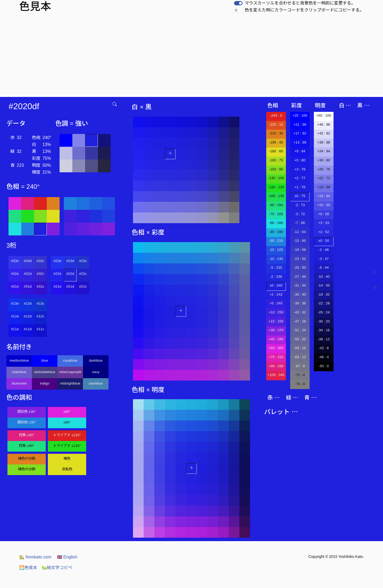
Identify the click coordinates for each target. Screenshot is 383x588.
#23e (57, 261)
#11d (28, 329)
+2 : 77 (300, 178)
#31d (28, 286)
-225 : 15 (276, 124)
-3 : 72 (300, 214)
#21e (57, 286)
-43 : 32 (300, 312)
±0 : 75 (300, 196)
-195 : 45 (276, 142)
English (67, 557)
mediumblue (19, 360)
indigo (45, 383)
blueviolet (19, 383)
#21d (70, 286)
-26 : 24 (324, 312)
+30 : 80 (324, 160)
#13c (41, 303)
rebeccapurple (70, 372)
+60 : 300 (276, 348)
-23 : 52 (300, 259)
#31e (15, 286)
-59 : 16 (300, 348)
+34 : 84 (324, 151)
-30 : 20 (324, 321)
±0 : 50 (324, 241)
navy (96, 372)
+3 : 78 (300, 169)
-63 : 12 (300, 357)
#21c (83, 286)
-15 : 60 (300, 241)
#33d (28, 261)
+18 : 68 (324, 187)
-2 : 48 (324, 250)
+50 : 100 (324, 115)
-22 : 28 (324, 303)
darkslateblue (45, 372)
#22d (70, 274)
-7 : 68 (300, 223)
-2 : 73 (300, 205)
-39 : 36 (300, 303)
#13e (15, 303)
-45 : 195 (276, 232)
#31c (41, 286)
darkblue (96, 360)
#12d (28, 316)
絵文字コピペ (57, 568)
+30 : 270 (276, 330)
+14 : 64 (324, 196)
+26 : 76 (324, 169)
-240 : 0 (276, 115)
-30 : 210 (276, 241)
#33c (41, 261)
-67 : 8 (300, 366)
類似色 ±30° (27, 412)
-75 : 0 (300, 384)
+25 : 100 (300, 115)
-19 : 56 (300, 250)
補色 (67, 458)
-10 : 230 (276, 259)
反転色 (67, 469)
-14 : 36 (324, 285)
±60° (67, 412)
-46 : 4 (324, 357)
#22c (83, 274)
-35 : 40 (300, 294)
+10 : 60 (324, 205)
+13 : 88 (300, 142)
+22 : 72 (324, 178)
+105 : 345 (276, 375)
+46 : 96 (324, 124)
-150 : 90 (276, 169)
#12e (15, 316)
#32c (41, 274)
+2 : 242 (276, 294)
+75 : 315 (276, 357)
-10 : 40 (324, 277)
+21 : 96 (300, 124)
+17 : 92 (300, 133)
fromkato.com (35, 557)
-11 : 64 (300, 232)
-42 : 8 (324, 348)
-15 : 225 (276, 250)
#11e (15, 329)
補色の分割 (27, 458)
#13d (28, 303)
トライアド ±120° (67, 435)
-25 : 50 (300, 268)
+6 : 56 (324, 214)
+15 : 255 (276, 321)
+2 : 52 (324, 232)
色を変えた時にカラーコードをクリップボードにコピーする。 (304, 10)
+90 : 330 (276, 366)
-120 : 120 (276, 187)
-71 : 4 (300, 375)
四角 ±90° (26, 435)
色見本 (28, 568)
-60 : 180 (276, 223)
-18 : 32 (324, 294)
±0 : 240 (276, 285)
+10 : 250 (276, 312)
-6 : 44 (324, 268)
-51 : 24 (300, 330)
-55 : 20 (300, 339)
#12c (41, 316)
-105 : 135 (276, 196)
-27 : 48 (300, 277)
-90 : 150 (276, 205)
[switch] (238, 3)
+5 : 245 (276, 303)
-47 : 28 (300, 321)
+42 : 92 (324, 133)
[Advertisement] (191, 57)
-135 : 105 (276, 178)
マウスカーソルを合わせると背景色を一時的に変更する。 (300, 3)
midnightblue (70, 383)
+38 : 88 (324, 142)
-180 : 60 (276, 151)
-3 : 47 (324, 259)
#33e (15, 261)
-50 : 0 (324, 366)
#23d (70, 261)
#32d (28, 274)
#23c (83, 261)
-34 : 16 (324, 330)
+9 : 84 (300, 151)
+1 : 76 (300, 187)
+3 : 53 (324, 223)
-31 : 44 (300, 285)
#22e (57, 274)
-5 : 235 (276, 268)
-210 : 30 (276, 133)
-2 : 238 (276, 277)
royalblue (70, 360)
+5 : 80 (300, 160)
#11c (41, 329)
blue (45, 360)
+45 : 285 (276, 339)
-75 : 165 (276, 214)
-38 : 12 (324, 339)
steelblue (96, 383)
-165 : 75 (276, 160)
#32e (15, 274)
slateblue (19, 372)
